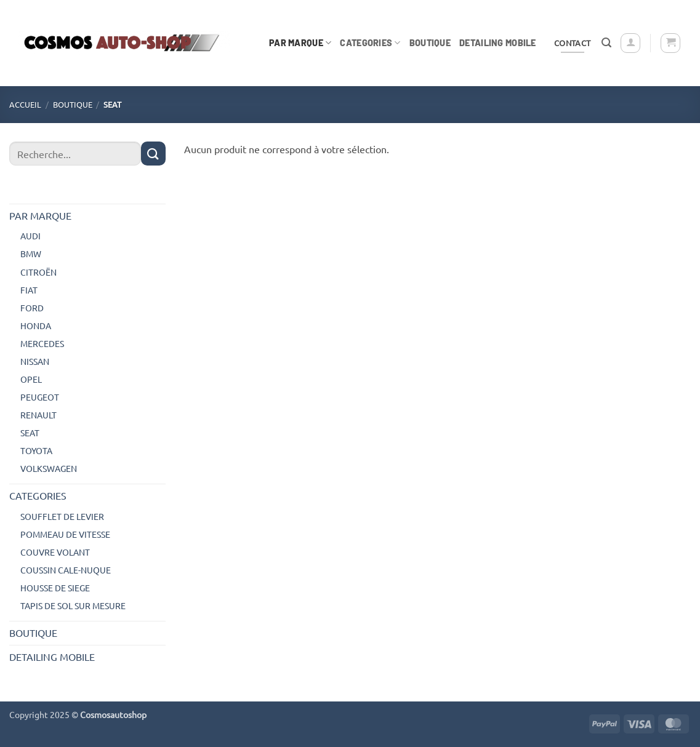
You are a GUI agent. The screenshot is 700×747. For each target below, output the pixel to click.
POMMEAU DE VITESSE (65, 534)
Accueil (25, 104)
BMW (31, 254)
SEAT (30, 433)
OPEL (31, 379)
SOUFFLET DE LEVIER (62, 516)
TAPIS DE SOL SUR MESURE (73, 605)
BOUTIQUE (430, 43)
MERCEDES (42, 343)
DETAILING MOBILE (498, 43)
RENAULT (38, 415)
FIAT (29, 290)
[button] (606, 43)
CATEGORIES (370, 43)
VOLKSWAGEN (49, 468)
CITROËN (38, 272)
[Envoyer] (153, 154)
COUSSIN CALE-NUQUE (66, 570)
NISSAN (35, 361)
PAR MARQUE (300, 43)
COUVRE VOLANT (55, 552)
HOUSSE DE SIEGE (55, 588)
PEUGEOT (40, 397)
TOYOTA (36, 450)
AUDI (30, 236)
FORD (32, 308)
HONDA (36, 326)
